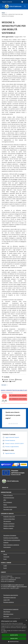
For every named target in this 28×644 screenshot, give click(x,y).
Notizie (5, 554)
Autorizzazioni (7, 547)
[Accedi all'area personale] (22, 2)
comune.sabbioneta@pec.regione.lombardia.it (15, 587)
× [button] (26, 620)
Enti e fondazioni (8, 502)
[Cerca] (25, 6)
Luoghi (5, 566)
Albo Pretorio (7, 612)
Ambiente (6, 542)
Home (3, 13)
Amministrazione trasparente (11, 609)
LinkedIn (12, 381)
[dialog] (14, 631)
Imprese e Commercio (9, 524)
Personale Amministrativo (10, 507)
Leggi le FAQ (7, 600)
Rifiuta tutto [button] (14, 639)
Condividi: (6, 377)
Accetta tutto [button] (14, 635)
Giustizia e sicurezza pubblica (11, 538)
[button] (14, 642)
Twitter (12, 380)
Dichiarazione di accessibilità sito (12, 619)
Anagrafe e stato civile (9, 517)
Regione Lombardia (7, 2)
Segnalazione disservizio (10, 597)
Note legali (6, 616)
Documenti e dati (8, 509)
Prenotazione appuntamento (11, 595)
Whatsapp (18, 380)
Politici (5, 505)
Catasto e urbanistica (9, 526)
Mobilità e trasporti (8, 528)
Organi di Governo (8, 495)
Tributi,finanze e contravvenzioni (12, 540)
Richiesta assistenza (9, 602)
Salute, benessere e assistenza (11, 545)
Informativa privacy (8, 614)
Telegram (6, 381)
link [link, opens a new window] (6, 632)
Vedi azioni (5, 385)
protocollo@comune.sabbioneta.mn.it (14, 585)
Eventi (5, 568)
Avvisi (5, 559)
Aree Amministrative (9, 498)
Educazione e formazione (10, 535)
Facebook (5, 380)
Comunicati (6, 557)
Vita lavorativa (7, 521)
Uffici (5, 500)
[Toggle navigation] (3, 6)
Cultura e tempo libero (9, 519)
